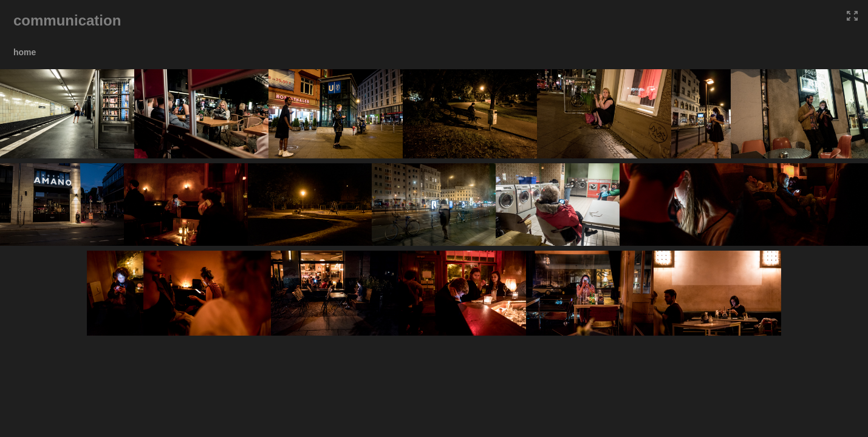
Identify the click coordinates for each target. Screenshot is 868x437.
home (25, 52)
